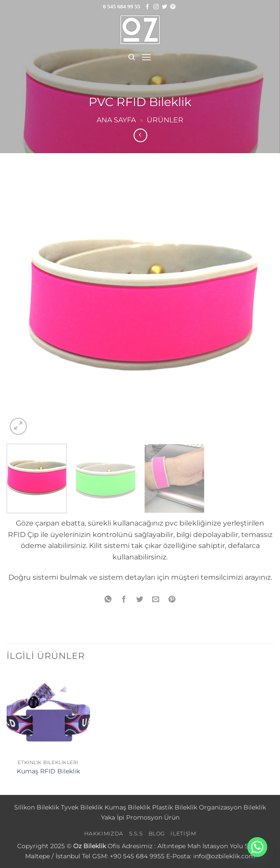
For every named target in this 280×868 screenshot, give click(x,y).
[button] (146, 57)
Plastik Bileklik (175, 807)
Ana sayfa (116, 120)
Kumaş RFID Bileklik (48, 771)
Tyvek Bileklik (82, 807)
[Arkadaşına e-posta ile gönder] (156, 600)
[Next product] (140, 135)
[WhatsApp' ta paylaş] (108, 600)
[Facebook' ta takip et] (147, 7)
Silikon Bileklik (37, 807)
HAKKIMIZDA (104, 833)
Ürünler (165, 120)
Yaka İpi (113, 817)
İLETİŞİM (183, 833)
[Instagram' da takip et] (156, 7)
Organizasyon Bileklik (232, 807)
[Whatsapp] (257, 847)
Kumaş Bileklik (127, 807)
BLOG (157, 833)
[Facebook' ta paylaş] (124, 600)
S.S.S (136, 833)
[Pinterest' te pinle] (172, 600)
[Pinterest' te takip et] (173, 7)
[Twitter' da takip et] (164, 7)
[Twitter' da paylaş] (140, 600)
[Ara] (132, 57)
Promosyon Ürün (153, 817)
